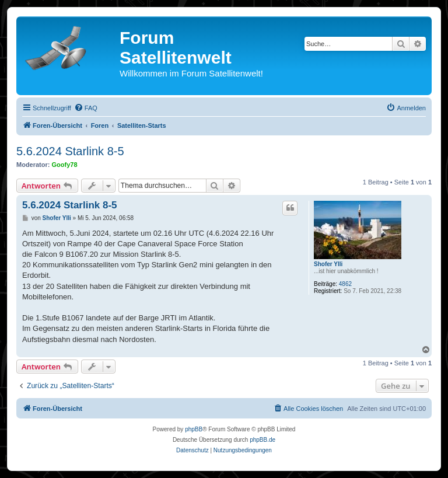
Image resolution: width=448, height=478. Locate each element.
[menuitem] (86, 108)
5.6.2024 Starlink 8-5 (70, 151)
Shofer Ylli (328, 264)
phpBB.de (262, 440)
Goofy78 (65, 165)
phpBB (194, 429)
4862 (345, 284)
